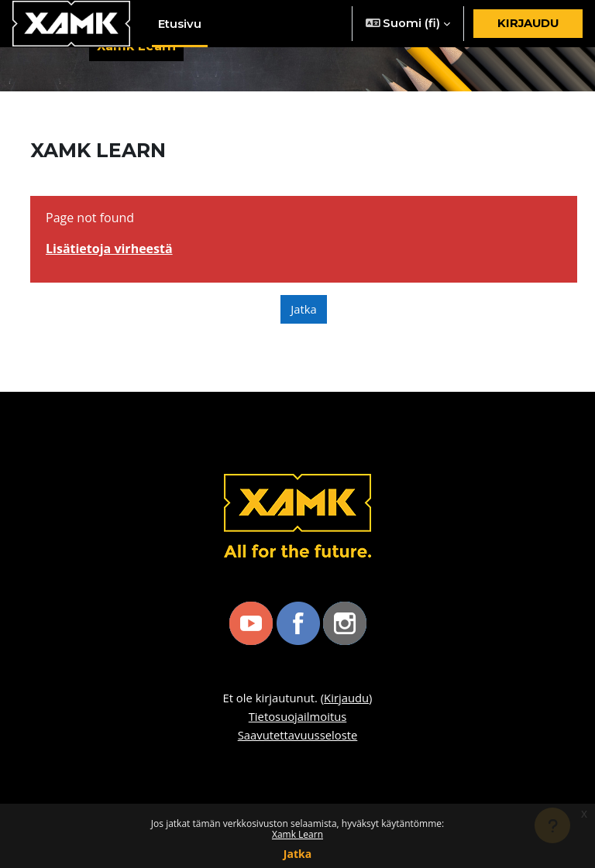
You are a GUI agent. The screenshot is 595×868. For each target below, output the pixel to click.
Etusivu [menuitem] (180, 24)
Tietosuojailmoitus (298, 716)
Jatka (297, 854)
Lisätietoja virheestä (109, 249)
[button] (408, 24)
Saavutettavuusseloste (298, 735)
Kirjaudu (528, 23)
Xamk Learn (297, 834)
